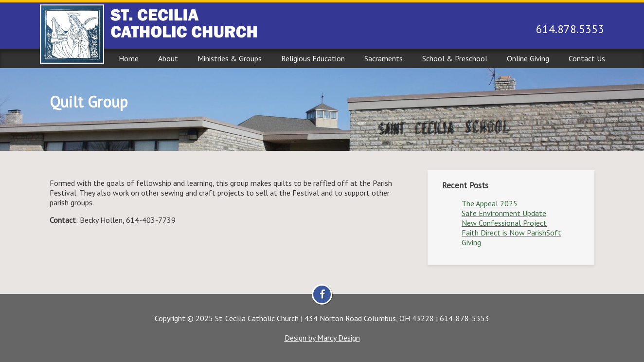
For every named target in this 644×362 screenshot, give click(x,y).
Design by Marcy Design (322, 338)
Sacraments (384, 58)
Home (129, 58)
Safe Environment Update (504, 213)
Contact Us (587, 58)
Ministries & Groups (230, 58)
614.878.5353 (570, 29)
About (168, 58)
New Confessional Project (504, 223)
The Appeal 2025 (490, 203)
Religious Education (313, 58)
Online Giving (528, 58)
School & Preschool (455, 58)
